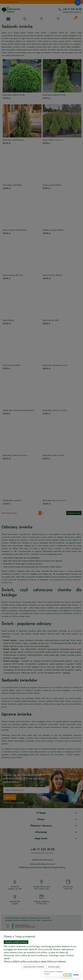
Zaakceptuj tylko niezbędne (34, 967)
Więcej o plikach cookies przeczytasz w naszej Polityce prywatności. (35, 961)
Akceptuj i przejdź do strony (16, 942)
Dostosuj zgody (54, 967)
